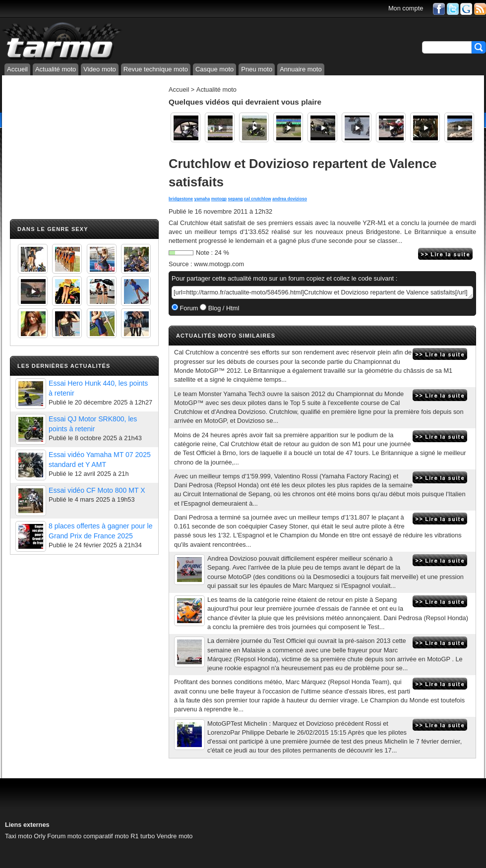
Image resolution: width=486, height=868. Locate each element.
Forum (188, 308)
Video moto (100, 69)
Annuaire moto (301, 69)
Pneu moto (257, 69)
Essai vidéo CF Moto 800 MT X (97, 490)
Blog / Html (223, 308)
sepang (235, 199)
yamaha (202, 199)
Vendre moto (175, 836)
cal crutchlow (258, 199)
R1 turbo (143, 836)
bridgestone (181, 199)
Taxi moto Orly (25, 836)
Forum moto (64, 836)
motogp (219, 199)
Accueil (17, 69)
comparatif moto (106, 836)
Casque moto (214, 69)
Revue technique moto (156, 69)
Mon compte (406, 8)
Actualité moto (56, 69)
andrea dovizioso (290, 199)
